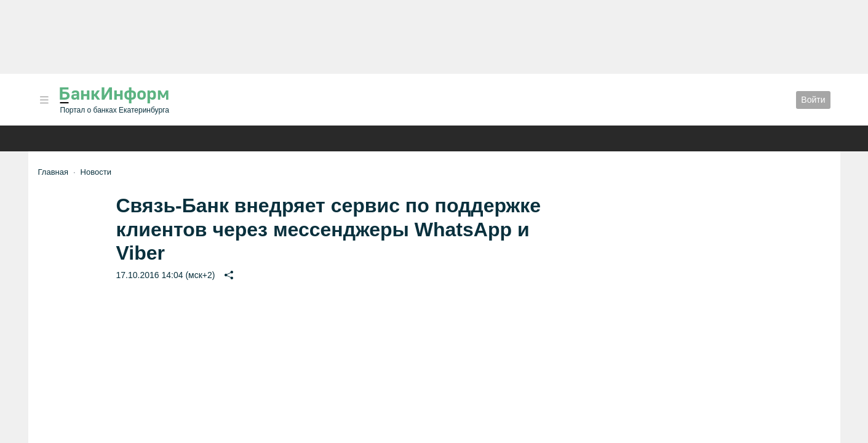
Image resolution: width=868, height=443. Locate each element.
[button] (44, 100)
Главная (53, 172)
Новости (96, 172)
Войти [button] (813, 100)
